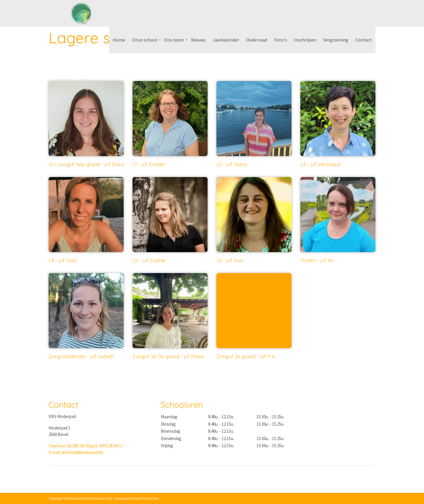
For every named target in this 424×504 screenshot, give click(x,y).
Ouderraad (257, 40)
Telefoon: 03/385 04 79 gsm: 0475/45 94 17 (86, 446)
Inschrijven (305, 40)
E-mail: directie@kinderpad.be (76, 452)
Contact (364, 40)
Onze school (145, 40)
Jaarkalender (226, 40)
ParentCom (150, 498)
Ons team (174, 40)
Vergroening (336, 40)
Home (119, 40)
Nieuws (198, 40)
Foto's (281, 40)
